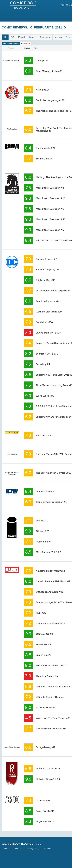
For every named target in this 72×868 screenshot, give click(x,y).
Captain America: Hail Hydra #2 (53, 581)
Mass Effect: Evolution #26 (51, 198)
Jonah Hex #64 (44, 322)
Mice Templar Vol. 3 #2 (48, 552)
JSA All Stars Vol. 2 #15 (48, 333)
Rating (27, 48)
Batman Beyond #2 (46, 259)
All (5, 37)
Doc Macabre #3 (45, 491)
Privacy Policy (33, 849)
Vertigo (58, 37)
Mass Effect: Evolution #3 (50, 209)
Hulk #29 (41, 613)
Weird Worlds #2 (45, 396)
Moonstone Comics (12, 747)
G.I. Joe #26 (43, 531)
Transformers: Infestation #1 (51, 502)
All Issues (26, 44)
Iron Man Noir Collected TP (51, 729)
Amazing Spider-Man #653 (51, 571)
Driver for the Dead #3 (48, 769)
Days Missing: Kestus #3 (49, 71)
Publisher (12, 48)
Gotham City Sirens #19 (49, 312)
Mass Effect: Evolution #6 (50, 230)
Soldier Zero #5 (44, 159)
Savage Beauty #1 (46, 747)
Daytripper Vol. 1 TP (47, 822)
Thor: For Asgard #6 (47, 676)
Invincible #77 (44, 542)
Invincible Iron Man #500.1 (51, 623)
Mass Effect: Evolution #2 (50, 188)
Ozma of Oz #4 (44, 634)
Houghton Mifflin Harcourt (12, 474)
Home (7, 849)
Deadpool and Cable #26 (50, 592)
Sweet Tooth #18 (45, 811)
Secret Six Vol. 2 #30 (47, 354)
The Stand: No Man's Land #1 (52, 665)
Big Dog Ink (12, 129)
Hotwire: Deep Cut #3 (48, 779)
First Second (12, 454)
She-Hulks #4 (43, 644)
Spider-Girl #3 (44, 655)
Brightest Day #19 (46, 280)
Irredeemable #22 (46, 148)
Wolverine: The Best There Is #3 (53, 718)
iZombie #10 (43, 801)
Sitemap (47, 849)
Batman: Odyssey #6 (47, 270)
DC (12, 37)
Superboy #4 (43, 364)
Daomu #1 (42, 521)
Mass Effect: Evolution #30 (51, 219)
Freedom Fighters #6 (47, 301)
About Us (18, 849)
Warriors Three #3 (46, 708)
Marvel (21, 37)
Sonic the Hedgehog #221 (50, 100)
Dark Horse (45, 37)
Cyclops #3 (42, 61)
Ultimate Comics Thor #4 (50, 697)
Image (32, 37)
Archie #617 (42, 90)
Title (36, 48)
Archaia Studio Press (12, 60)
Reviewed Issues (11, 44)
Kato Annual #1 (44, 435)
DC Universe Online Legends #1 (53, 291)
